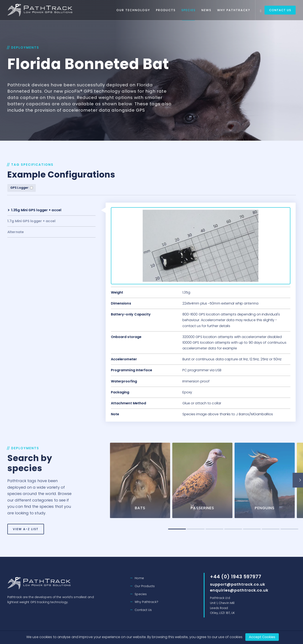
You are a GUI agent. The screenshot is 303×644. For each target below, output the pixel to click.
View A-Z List (26, 547)
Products (166, 10)
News (206, 10)
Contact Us (280, 10)
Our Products (145, 586)
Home (139, 578)
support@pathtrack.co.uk (238, 584)
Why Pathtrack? (234, 10)
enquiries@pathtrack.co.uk (239, 590)
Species (188, 10)
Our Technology (133, 10)
